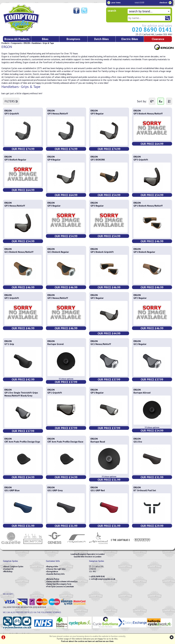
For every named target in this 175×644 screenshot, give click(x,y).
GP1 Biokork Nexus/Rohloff (148, 206)
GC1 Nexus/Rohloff (101, 344)
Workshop (8, 572)
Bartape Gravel (56, 344)
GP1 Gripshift (55, 393)
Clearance (158, 39)
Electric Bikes (130, 39)
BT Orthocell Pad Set (145, 490)
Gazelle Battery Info (56, 574)
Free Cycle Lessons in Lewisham (60, 587)
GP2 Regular (97, 298)
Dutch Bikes (101, 39)
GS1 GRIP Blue (12, 490)
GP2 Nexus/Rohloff (58, 298)
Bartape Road (98, 442)
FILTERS (11, 101)
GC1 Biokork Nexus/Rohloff (19, 252)
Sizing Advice (52, 572)
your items (116, 3)
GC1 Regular (140, 344)
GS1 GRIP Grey (55, 490)
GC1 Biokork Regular (58, 252)
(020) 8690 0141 (98, 577)
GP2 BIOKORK (98, 160)
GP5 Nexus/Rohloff (58, 113)
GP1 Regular (97, 393)
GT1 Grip (9, 344)
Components (16, 43)
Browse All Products (17, 39)
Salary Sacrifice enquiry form (59, 584)
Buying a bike (52, 566)
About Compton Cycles (14, 566)
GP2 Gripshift (12, 298)
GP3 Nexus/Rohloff (15, 206)
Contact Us (9, 569)
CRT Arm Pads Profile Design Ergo (22, 442)
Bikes (45, 39)
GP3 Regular (54, 206)
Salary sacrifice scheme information (62, 582)
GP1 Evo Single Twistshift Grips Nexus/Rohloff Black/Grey (21, 394)
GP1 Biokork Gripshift (102, 252)
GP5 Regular (97, 113)
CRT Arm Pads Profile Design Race (65, 442)
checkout (163, 3)
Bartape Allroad (142, 393)
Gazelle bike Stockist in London (87, 557)
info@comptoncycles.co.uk (103, 579)
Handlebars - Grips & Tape (43, 43)
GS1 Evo (138, 442)
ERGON (27, 43)
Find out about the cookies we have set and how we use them (87, 641)
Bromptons (73, 39)
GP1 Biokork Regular (144, 252)
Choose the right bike (56, 569)
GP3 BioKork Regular (15, 160)
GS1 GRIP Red (98, 490)
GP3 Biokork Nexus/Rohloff (148, 113)
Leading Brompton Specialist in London (88, 554)
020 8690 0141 (152, 29)
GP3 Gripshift (141, 160)
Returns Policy (53, 579)
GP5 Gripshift (12, 113)
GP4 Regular (54, 160)
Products (5, 43)
